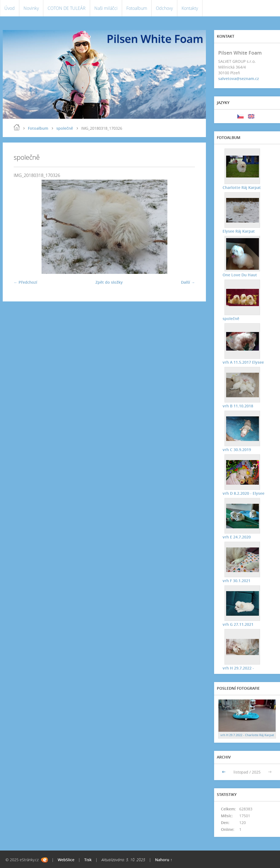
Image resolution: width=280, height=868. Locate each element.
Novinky (31, 8)
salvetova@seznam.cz (239, 78)
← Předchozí (25, 282)
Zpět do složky (109, 282)
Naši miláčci (106, 8)
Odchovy (164, 8)
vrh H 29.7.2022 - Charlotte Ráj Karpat (247, 735)
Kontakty (190, 8)
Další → (188, 282)
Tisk (88, 860)
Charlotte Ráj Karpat (241, 187)
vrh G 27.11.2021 (238, 624)
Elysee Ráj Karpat (238, 231)
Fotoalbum (137, 8)
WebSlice (66, 860)
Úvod (10, 8)
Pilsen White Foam (155, 39)
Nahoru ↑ (164, 860)
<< (224, 772)
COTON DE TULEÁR (67, 8)
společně (65, 128)
